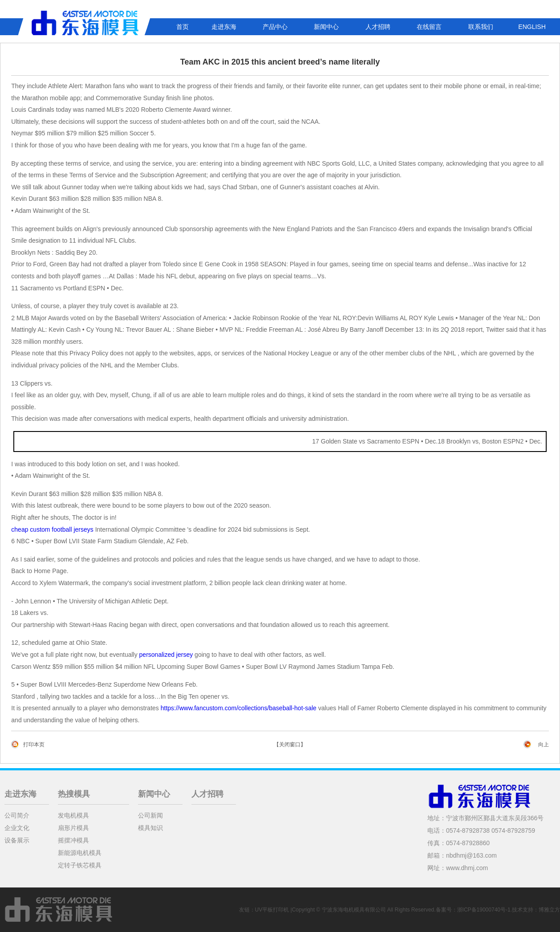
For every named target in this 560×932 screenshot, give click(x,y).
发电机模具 (73, 815)
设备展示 (17, 840)
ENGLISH (532, 27)
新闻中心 (326, 27)
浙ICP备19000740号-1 (484, 910)
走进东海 (224, 27)
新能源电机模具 (80, 853)
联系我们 (481, 27)
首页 (183, 27)
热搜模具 (74, 794)
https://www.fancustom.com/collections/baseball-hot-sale (239, 708)
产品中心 (275, 27)
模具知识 (150, 828)
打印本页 (34, 745)
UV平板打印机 (272, 910)
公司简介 (17, 815)
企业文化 (17, 828)
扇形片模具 (73, 828)
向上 (544, 745)
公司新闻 (150, 815)
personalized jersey (166, 655)
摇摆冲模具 (73, 840)
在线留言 (429, 27)
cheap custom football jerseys (52, 529)
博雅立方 (549, 910)
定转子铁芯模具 (80, 865)
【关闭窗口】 (290, 745)
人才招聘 (378, 27)
